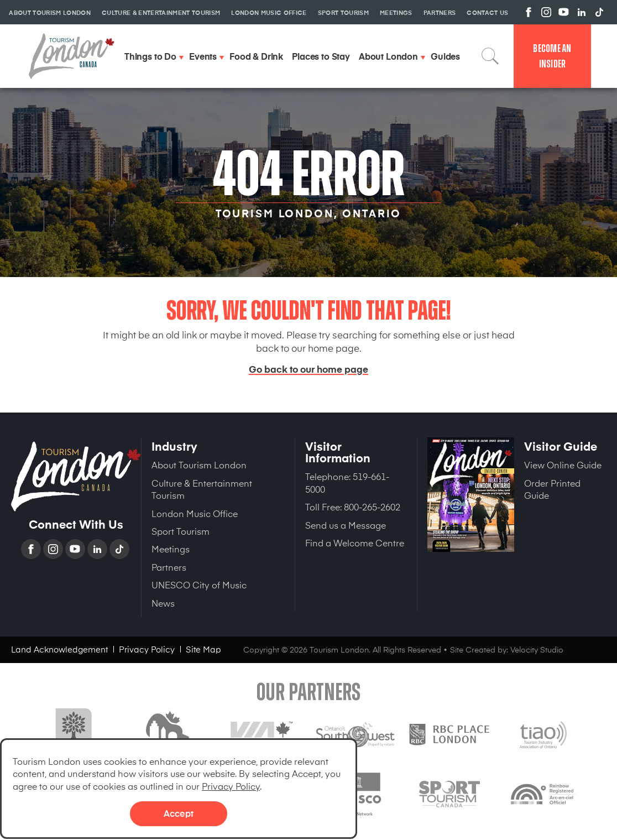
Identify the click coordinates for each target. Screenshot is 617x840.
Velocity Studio (537, 649)
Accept (179, 813)
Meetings (171, 549)
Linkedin (98, 549)
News (163, 603)
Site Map (203, 649)
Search (490, 56)
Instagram (54, 549)
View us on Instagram (546, 12)
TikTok (121, 549)
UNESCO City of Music (199, 585)
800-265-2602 (372, 507)
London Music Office (195, 513)
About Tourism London (199, 465)
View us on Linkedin (582, 12)
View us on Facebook (529, 12)
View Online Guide (563, 465)
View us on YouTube (564, 12)
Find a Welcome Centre (355, 542)
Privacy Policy (231, 786)
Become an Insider (552, 56)
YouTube (76, 549)
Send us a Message (346, 525)
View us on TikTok (599, 12)
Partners (169, 567)
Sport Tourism (181, 531)
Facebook (32, 549)
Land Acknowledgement (59, 649)
